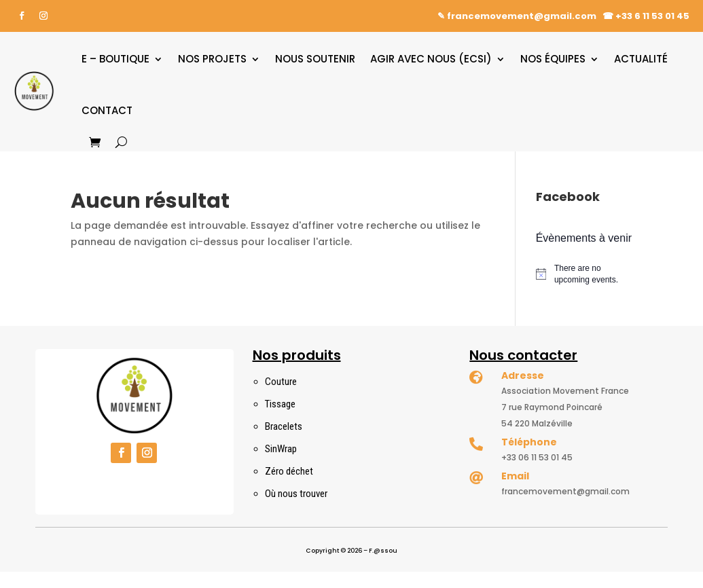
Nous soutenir (315, 59)
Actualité (641, 59)
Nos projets (212, 59)
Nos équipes (553, 59)
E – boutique (115, 59)
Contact (107, 110)
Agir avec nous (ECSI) (431, 59)
